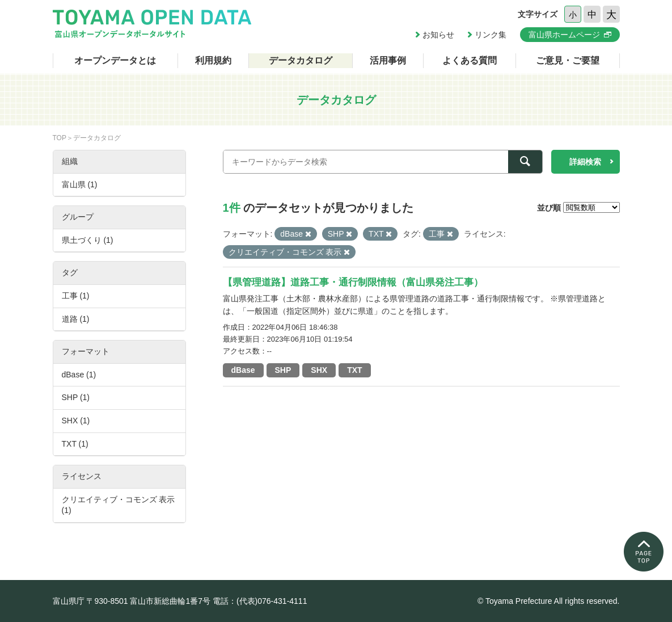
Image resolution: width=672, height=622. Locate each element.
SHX (319, 370)
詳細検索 (585, 162)
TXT (354, 370)
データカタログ (301, 60)
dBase (243, 370)
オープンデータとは (115, 60)
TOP (60, 138)
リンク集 (491, 35)
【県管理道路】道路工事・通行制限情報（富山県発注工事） (353, 282)
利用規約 (213, 60)
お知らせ (438, 35)
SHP (283, 370)
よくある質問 (470, 60)
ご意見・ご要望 (568, 60)
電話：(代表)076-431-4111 (260, 601)
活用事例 (388, 60)
